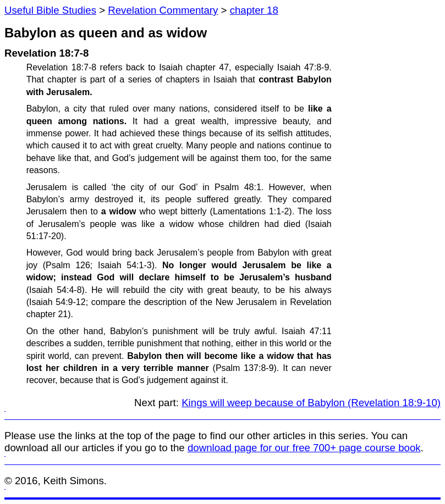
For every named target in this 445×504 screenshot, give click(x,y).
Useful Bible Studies (50, 10)
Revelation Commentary (163, 10)
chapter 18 (254, 10)
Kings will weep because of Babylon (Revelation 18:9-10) (311, 403)
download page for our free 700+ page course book (304, 448)
